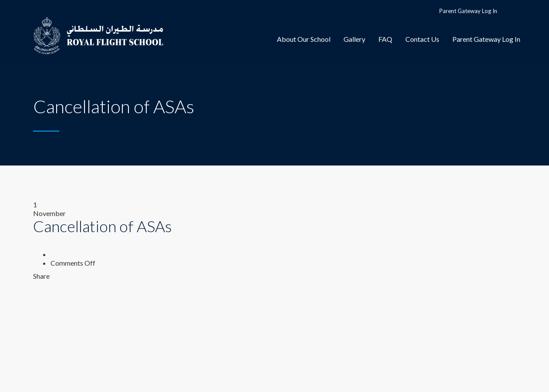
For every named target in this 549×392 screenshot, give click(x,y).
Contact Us (422, 39)
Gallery (354, 39)
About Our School (304, 39)
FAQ (385, 39)
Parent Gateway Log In (468, 11)
